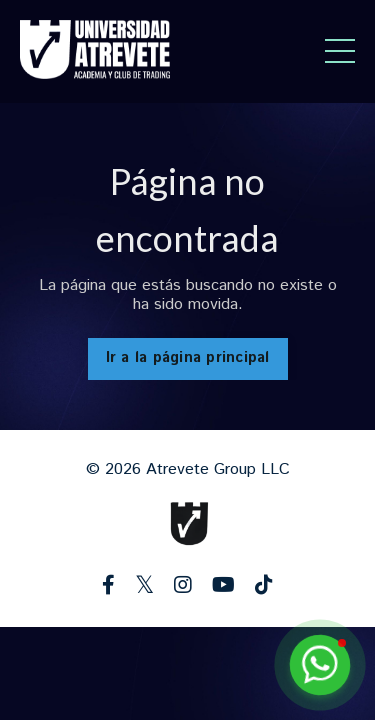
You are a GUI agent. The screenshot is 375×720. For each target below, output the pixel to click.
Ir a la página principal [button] (188, 358)
